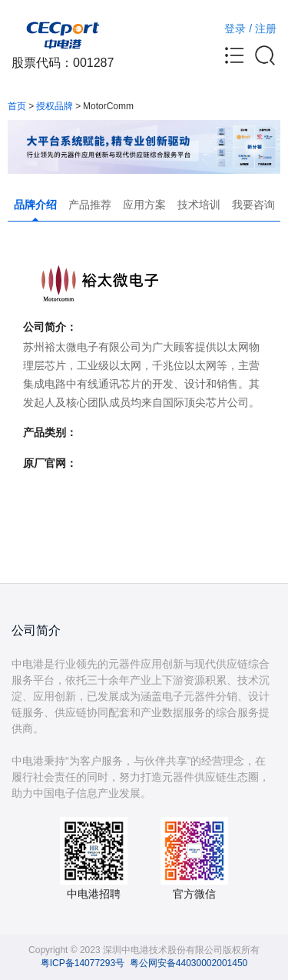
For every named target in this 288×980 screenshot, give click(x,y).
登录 (235, 28)
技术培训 (199, 205)
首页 (17, 106)
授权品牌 (55, 106)
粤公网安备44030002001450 (189, 963)
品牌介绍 (35, 205)
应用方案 (144, 205)
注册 (266, 28)
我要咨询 (253, 205)
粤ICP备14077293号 (83, 963)
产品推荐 (90, 205)
